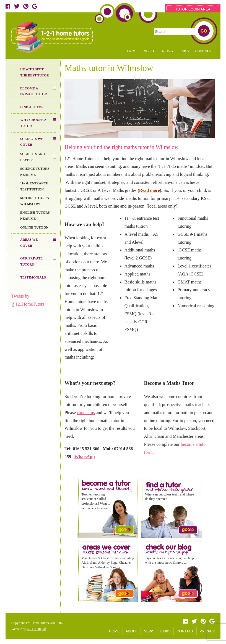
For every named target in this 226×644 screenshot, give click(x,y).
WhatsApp (85, 457)
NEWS (167, 51)
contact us (86, 413)
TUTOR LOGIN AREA (193, 9)
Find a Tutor (32, 107)
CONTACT (203, 51)
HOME (133, 51)
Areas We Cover (29, 243)
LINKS (184, 51)
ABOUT (150, 51)
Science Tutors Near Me (35, 172)
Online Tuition (34, 227)
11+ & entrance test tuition (34, 186)
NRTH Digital (36, 629)
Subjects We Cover (32, 142)
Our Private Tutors (31, 261)
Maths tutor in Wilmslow (35, 201)
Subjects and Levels (33, 157)
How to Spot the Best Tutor (35, 72)
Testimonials (33, 277)
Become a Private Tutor (34, 91)
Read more (150, 190)
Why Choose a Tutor (33, 123)
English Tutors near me (35, 216)
